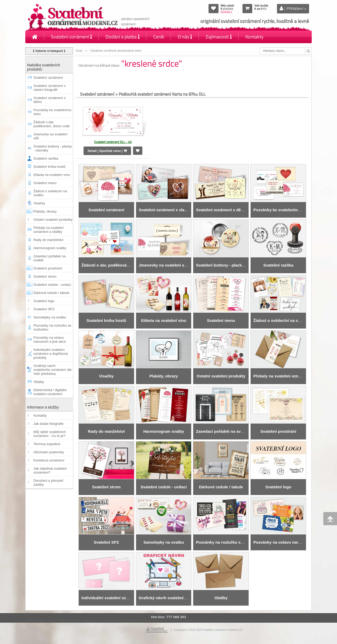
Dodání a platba (123, 37)
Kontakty (254, 37)
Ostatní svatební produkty (53, 220)
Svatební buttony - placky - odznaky (53, 148)
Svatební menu (45, 183)
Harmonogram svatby (50, 248)
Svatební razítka (46, 158)
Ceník (159, 37)
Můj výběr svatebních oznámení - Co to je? (50, 434)
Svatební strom (45, 276)
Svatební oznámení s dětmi (49, 100)
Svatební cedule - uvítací (52, 285)
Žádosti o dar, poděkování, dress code (52, 124)
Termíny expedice (47, 444)
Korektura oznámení (49, 460)
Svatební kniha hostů (49, 167)
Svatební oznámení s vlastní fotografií (49, 88)
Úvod (79, 51)
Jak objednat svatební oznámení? (50, 470)
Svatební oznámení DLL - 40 (113, 142)
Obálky (39, 382)
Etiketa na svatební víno (52, 175)
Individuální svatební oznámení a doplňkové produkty (51, 354)
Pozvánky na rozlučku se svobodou (52, 327)
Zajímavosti (219, 37)
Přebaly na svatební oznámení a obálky (49, 230)
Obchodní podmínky (49, 452)
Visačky (39, 203)
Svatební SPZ (44, 309)
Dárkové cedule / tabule (51, 293)
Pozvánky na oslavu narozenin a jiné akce (50, 340)
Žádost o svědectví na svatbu (50, 193)
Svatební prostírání (48, 268)
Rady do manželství (48, 240)
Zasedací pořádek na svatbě (49, 258)
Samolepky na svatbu (50, 317)
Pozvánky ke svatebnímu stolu (53, 112)
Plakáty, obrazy (45, 211)
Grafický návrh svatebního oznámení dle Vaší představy (53, 370)
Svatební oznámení (71, 37)
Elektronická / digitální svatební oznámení (50, 392)
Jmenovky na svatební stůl (50, 136)
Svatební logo (44, 301)
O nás (185, 37)
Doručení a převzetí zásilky (48, 483)
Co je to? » (226, 12)
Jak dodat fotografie (48, 424)
